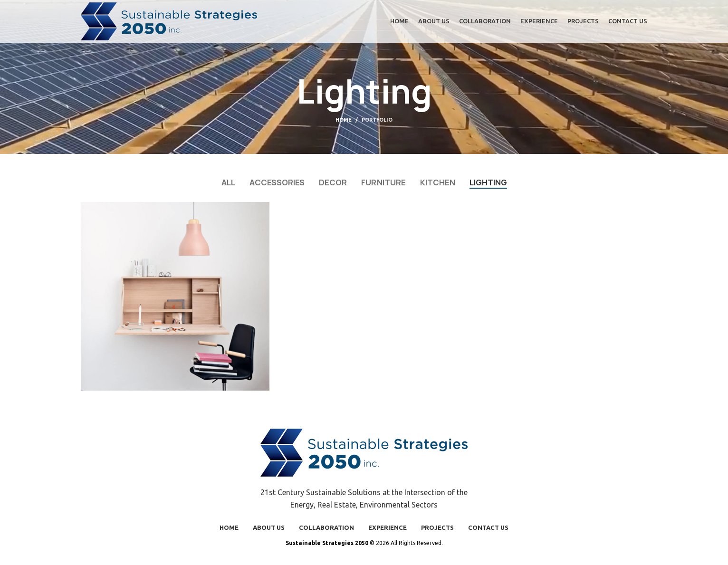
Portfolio (377, 120)
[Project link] (175, 296)
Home (344, 120)
